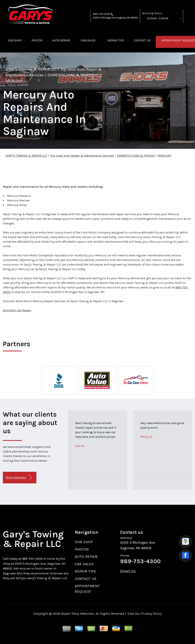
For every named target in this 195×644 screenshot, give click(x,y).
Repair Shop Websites (77, 614)
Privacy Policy (151, 614)
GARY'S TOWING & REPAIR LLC (31, 69)
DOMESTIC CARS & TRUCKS (71, 75)
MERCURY (14, 81)
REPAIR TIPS (116, 40)
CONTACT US (142, 40)
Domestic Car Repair (17, 310)
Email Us (128, 571)
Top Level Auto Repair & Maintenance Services (82, 156)
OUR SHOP (15, 40)
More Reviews (19, 478)
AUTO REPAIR (61, 40)
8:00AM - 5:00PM (158, 18)
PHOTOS (37, 40)
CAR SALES (88, 40)
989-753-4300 (101, 14)
